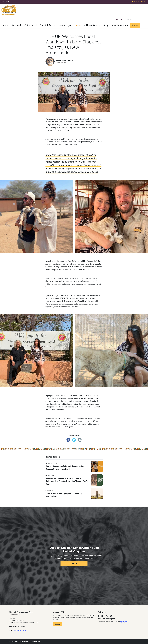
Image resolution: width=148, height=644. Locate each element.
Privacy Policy (36, 641)
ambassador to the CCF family (68, 122)
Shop (106, 25)
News (78, 25)
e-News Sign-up (92, 25)
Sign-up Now (124, 622)
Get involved (31, 25)
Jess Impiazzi (73, 119)
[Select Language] (133, 20)
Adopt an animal (120, 25)
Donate (135, 25)
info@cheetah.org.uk (20, 630)
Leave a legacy (65, 25)
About (6, 25)
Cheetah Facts (47, 25)
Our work (17, 25)
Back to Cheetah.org (139, 2)
